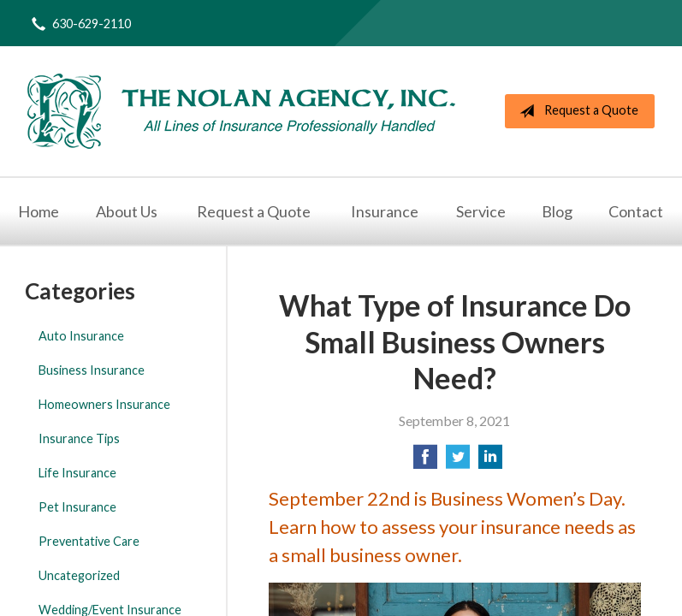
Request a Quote (575, 111)
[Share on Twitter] (458, 462)
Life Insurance (77, 473)
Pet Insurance (77, 507)
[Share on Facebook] (425, 462)
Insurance (385, 211)
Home (39, 211)
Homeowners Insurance (104, 404)
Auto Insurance (81, 336)
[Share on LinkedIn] (490, 462)
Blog (557, 211)
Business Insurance (92, 370)
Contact (636, 211)
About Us (127, 211)
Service (481, 211)
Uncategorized (79, 575)
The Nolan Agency (241, 111)
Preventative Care (89, 541)
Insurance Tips (79, 438)
